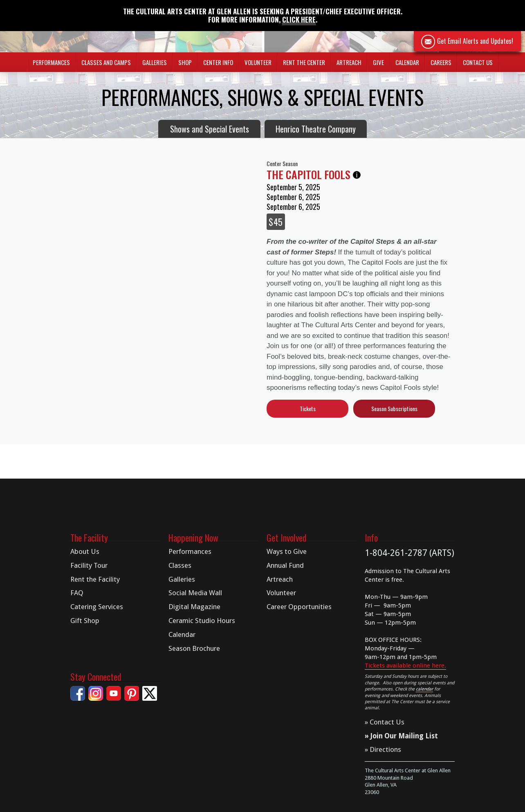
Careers (441, 62)
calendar (424, 689)
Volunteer (258, 62)
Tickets (308, 408)
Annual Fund (285, 565)
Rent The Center (304, 62)
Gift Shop (85, 621)
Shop (185, 62)
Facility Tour (89, 565)
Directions (385, 749)
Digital (194, 607)
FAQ (77, 593)
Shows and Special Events (210, 129)
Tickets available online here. (405, 666)
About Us (85, 551)
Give (378, 62)
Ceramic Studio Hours (202, 621)
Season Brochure (194, 648)
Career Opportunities (299, 607)
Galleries (182, 579)
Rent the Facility (95, 579)
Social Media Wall (195, 593)
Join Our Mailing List (404, 736)
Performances (190, 551)
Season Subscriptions (394, 408)
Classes (180, 565)
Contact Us (478, 62)
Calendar (407, 62)
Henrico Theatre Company (316, 129)
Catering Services (97, 607)
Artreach (349, 62)
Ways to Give (287, 551)
